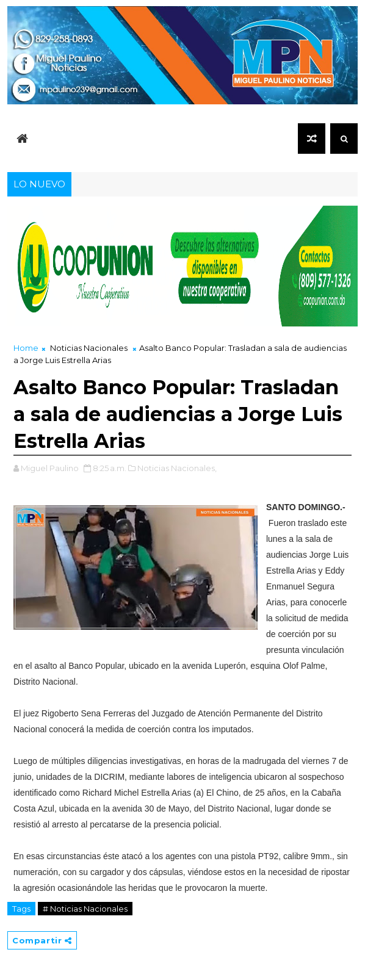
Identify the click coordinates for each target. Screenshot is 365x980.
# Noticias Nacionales (85, 909)
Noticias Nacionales (89, 348)
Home (26, 348)
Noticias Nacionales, (177, 468)
